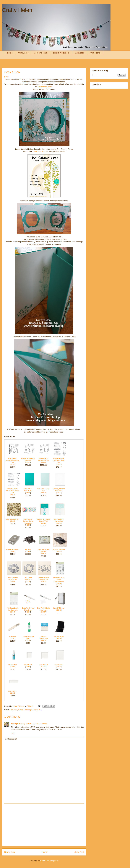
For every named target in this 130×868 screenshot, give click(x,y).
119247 (13, 612)
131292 (43, 493)
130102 (28, 582)
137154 (13, 464)
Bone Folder (13, 636)
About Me (79, 53)
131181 (59, 523)
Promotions (95, 53)
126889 (59, 610)
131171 (43, 523)
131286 (28, 493)
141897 (43, 612)
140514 (13, 495)
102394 (13, 667)
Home (10, 53)
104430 (43, 640)
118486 (28, 667)
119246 (59, 584)
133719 (13, 521)
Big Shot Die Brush (59, 550)
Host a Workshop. (61, 53)
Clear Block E (59, 665)
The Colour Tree (39, 152)
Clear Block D (43, 665)
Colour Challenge (25, 710)
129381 (13, 582)
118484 (59, 667)
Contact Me (23, 53)
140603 (59, 551)
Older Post (79, 852)
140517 (59, 464)
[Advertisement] (44, 825)
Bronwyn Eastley (18, 724)
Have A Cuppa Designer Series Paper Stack (28, 521)
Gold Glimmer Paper (13, 519)
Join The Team (41, 53)
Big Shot (28, 550)
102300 (13, 638)
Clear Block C (28, 665)
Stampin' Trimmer (59, 608)
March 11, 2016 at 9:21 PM (36, 724)
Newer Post (10, 852)
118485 (43, 667)
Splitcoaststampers (45, 87)
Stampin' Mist (13, 665)
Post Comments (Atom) (49, 861)
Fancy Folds (38, 710)
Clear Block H (13, 691)
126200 (59, 638)
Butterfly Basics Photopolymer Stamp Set (13, 460)
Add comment (11, 739)
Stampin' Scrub (59, 636)
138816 (28, 462)
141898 (28, 612)
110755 (28, 640)
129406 (13, 551)
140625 (43, 582)
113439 (28, 551)
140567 (28, 525)
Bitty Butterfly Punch (13, 550)
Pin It (6, 77)
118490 (13, 693)
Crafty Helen (17, 10)
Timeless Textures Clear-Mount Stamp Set (59, 460)
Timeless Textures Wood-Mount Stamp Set (13, 491)
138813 (43, 462)
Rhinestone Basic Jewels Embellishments (59, 580)
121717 (59, 493)
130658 (43, 553)
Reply (13, 733)
